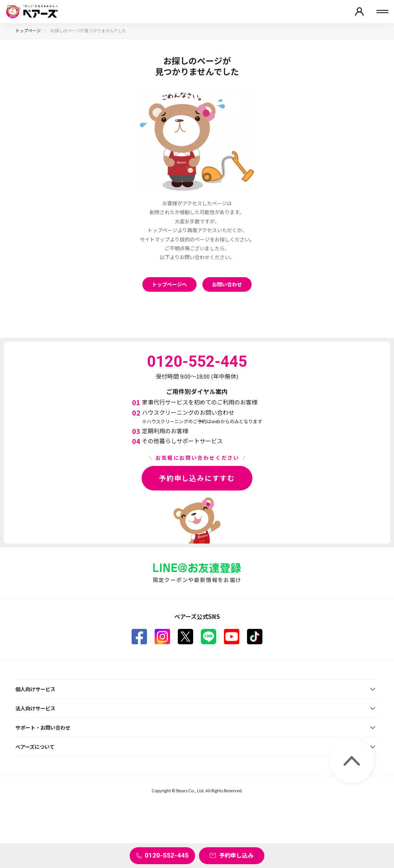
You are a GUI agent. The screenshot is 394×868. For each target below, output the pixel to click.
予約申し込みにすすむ (197, 478)
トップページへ (169, 284)
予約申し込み (236, 855)
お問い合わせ (227, 284)
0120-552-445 (167, 855)
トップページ (28, 30)
